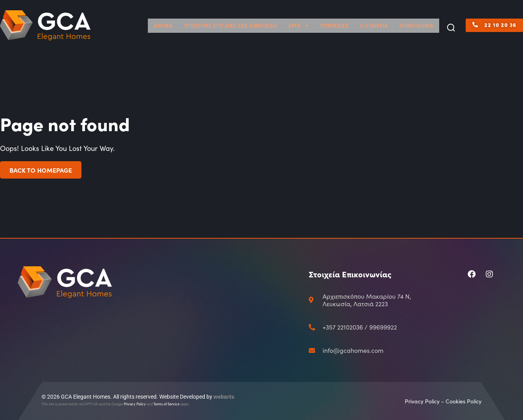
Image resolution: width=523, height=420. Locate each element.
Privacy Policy (135, 404)
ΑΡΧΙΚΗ (217, 25)
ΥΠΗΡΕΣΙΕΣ (354, 25)
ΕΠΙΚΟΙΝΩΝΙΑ (421, 25)
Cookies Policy (464, 401)
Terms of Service (166, 404)
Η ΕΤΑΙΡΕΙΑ (386, 25)
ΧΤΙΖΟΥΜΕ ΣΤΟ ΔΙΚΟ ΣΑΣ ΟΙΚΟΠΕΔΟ (270, 25)
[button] (451, 28)
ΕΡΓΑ (324, 25)
